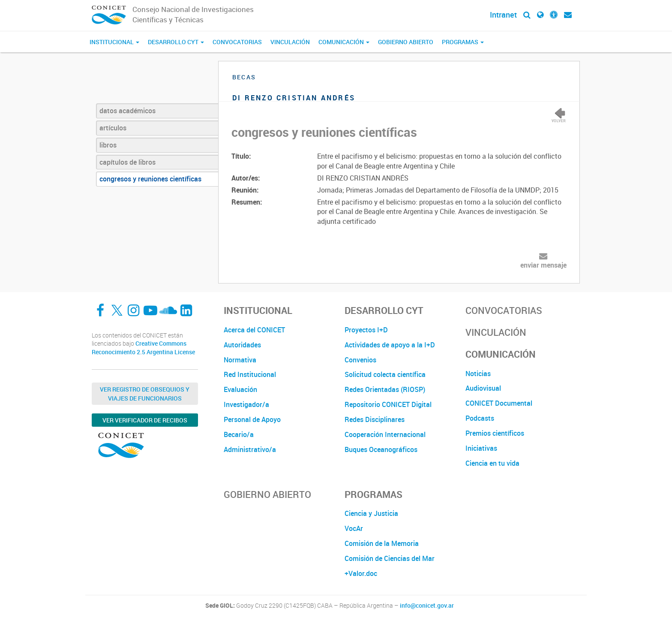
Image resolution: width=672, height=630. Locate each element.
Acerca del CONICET (254, 330)
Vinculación (290, 42)
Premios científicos (495, 433)
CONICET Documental (499, 403)
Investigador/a (246, 404)
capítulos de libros (127, 162)
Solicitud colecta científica (385, 374)
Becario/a (239, 434)
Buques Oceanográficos (381, 449)
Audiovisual (483, 388)
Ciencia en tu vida (492, 463)
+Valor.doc (361, 573)
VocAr (354, 528)
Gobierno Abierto (406, 42)
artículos (113, 128)
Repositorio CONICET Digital (388, 404)
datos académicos (127, 111)
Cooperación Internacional (385, 434)
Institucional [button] (114, 42)
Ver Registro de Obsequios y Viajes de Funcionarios (145, 394)
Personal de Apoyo (252, 419)
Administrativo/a (250, 449)
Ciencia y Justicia (371, 513)
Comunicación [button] (344, 42)
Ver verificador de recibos (145, 420)
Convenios (360, 360)
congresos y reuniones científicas (150, 179)
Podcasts (480, 418)
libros (108, 145)
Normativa (240, 360)
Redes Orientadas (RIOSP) (385, 389)
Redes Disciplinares (375, 419)
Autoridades (242, 345)
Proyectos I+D (366, 330)
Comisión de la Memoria (382, 543)
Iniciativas (481, 448)
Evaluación (240, 389)
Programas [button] (463, 42)
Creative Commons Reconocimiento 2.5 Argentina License (143, 348)
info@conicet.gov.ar (427, 606)
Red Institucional (250, 374)
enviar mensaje (543, 265)
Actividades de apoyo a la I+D (390, 345)
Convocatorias (237, 42)
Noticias (478, 374)
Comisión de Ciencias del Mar (390, 558)
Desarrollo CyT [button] (176, 42)
